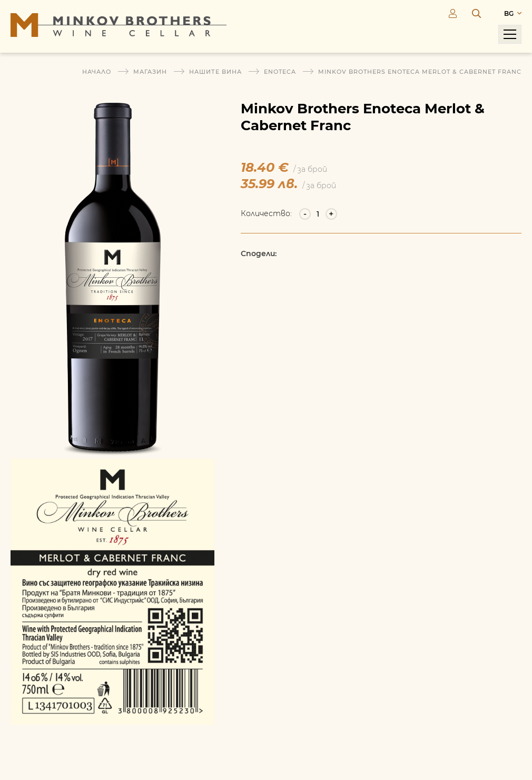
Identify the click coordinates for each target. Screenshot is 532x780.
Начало (97, 72)
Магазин (150, 72)
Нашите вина (215, 72)
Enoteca (280, 72)
